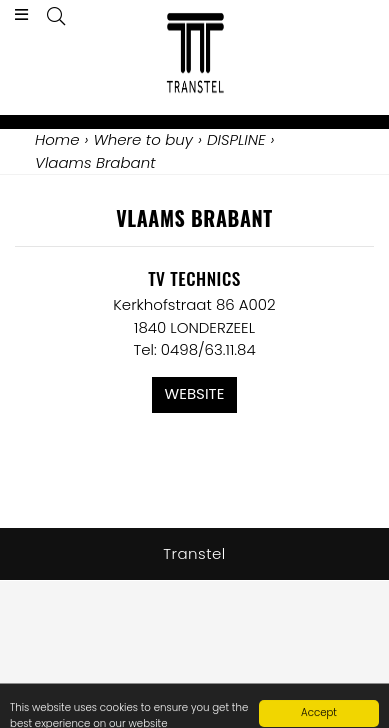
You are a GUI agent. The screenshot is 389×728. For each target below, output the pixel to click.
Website (195, 393)
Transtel (194, 553)
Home (57, 139)
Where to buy (143, 139)
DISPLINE (236, 139)
